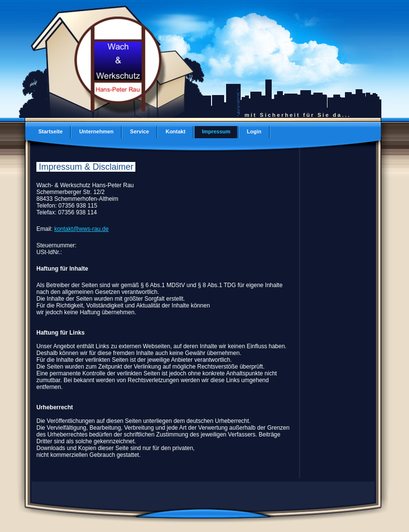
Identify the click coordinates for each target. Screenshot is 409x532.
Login (254, 131)
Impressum (216, 131)
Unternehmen (96, 131)
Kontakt (175, 131)
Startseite (50, 131)
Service (139, 131)
